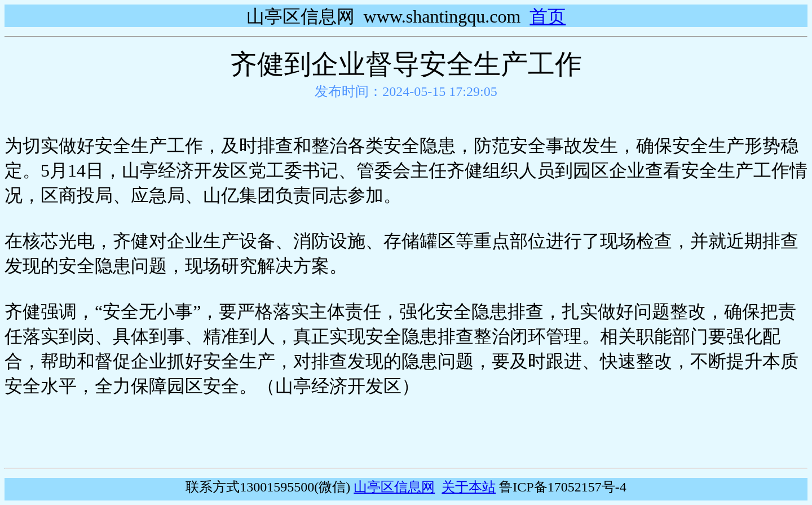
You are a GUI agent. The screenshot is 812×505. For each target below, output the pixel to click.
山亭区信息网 (394, 487)
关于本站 (469, 487)
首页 (548, 16)
